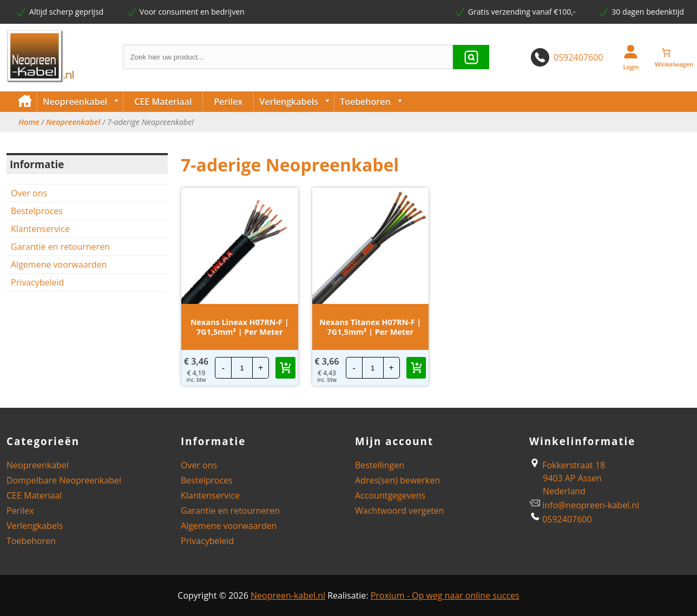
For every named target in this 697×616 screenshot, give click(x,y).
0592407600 (578, 57)
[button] (285, 368)
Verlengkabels (297, 102)
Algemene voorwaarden (59, 264)
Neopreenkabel (83, 102)
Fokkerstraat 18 (567, 465)
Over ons (29, 193)
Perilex (228, 102)
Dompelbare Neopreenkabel (64, 480)
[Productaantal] (242, 368)
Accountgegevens (390, 495)
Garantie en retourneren (60, 247)
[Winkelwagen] (674, 52)
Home (29, 122)
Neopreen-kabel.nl (288, 595)
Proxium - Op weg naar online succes (445, 595)
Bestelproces (37, 211)
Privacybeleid (37, 282)
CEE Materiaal (163, 102)
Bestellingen (380, 465)
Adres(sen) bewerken (397, 480)
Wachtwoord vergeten (400, 511)
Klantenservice (40, 229)
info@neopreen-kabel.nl (591, 505)
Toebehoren (373, 102)
